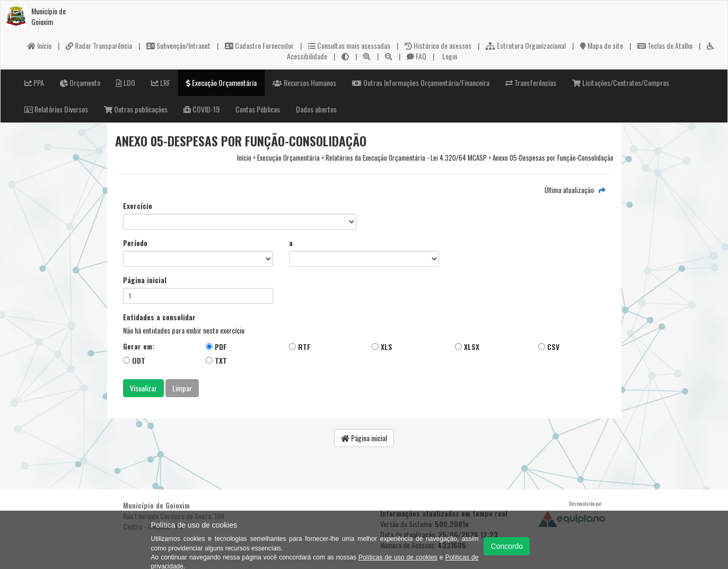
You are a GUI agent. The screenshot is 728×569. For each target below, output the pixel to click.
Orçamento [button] (80, 82)
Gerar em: (139, 346)
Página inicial (145, 280)
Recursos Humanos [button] (304, 82)
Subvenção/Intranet (178, 45)
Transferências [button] (531, 82)
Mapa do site (602, 45)
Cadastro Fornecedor (259, 45)
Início (39, 45)
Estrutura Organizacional (526, 45)
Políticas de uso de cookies (398, 557)
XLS (382, 347)
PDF (216, 347)
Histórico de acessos (438, 45)
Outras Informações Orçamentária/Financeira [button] (421, 82)
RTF (300, 347)
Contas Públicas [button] (258, 109)
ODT (134, 360)
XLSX (467, 347)
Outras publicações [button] (136, 109)
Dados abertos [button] (316, 109)
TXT (216, 360)
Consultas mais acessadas (349, 45)
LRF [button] (161, 82)
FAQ (416, 56)
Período (135, 243)
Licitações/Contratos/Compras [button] (621, 82)
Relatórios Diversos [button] (56, 109)
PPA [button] (34, 82)
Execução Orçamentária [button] (221, 82)
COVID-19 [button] (201, 109)
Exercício (138, 206)
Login (449, 56)
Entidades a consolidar (159, 317)
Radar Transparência (99, 45)
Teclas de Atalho (665, 45)
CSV (549, 347)
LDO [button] (126, 82)
